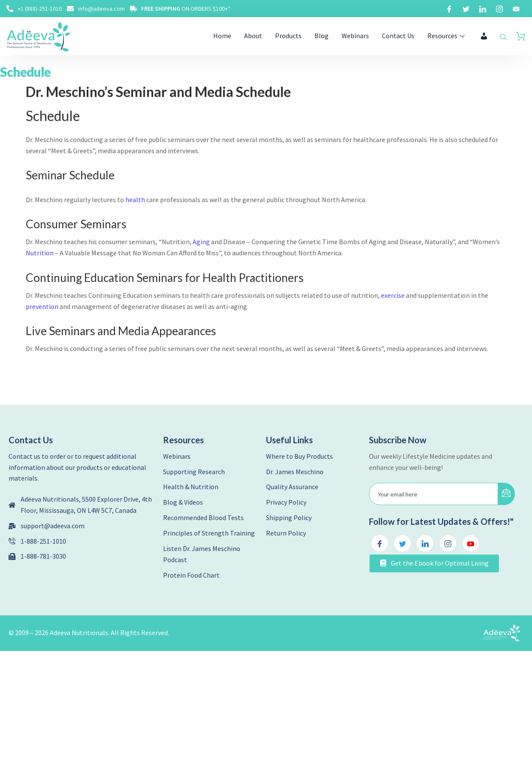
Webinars (355, 36)
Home (222, 36)
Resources (447, 36)
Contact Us (398, 36)
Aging (201, 242)
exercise (393, 295)
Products (288, 36)
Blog (322, 36)
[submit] (506, 494)
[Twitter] (466, 9)
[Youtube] (516, 9)
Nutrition (40, 253)
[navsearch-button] (503, 37)
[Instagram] (499, 9)
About (253, 36)
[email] (434, 494)
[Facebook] (449, 9)
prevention (42, 306)
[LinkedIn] (483, 9)
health (135, 200)
